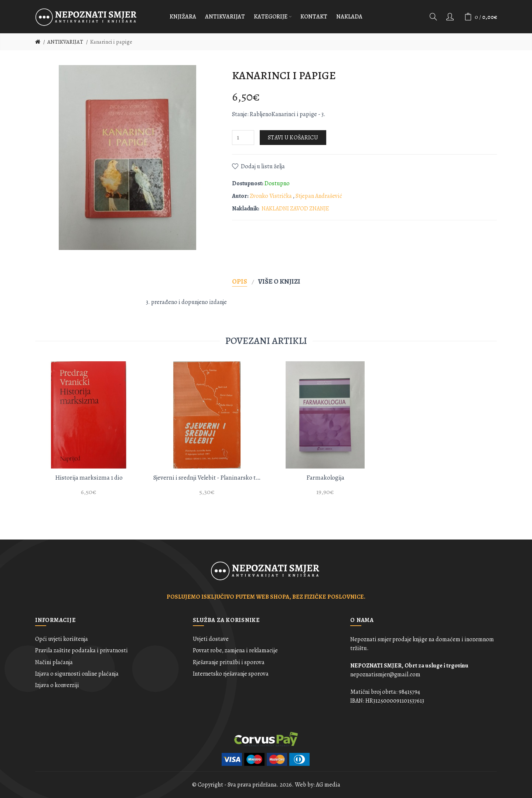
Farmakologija (325, 478)
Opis (240, 281)
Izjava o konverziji (57, 685)
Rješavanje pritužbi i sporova (229, 662)
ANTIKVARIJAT (65, 42)
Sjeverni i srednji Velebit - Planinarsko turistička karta (207, 478)
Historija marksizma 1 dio (89, 478)
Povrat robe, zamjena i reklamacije (235, 650)
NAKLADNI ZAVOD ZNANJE (295, 209)
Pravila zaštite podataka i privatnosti (81, 650)
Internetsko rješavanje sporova (231, 674)
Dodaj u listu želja (263, 166)
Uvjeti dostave (211, 639)
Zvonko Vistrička (271, 196)
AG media (328, 785)
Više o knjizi (279, 281)
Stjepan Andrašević (319, 196)
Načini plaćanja (54, 662)
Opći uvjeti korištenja (62, 639)
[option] (89, 433)
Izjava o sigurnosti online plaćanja (77, 674)
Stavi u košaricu (293, 138)
